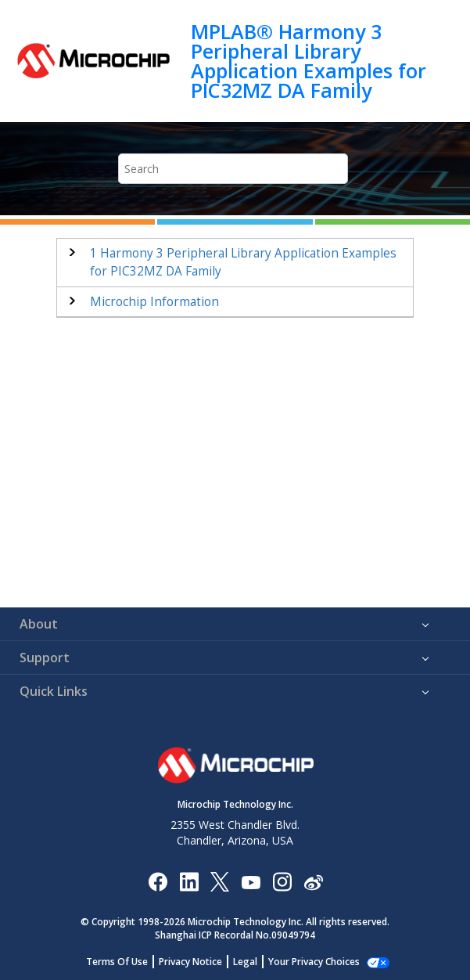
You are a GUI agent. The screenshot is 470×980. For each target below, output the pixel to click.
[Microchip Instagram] (282, 881)
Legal (245, 962)
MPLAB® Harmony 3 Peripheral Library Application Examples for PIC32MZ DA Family (309, 61)
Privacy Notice (190, 962)
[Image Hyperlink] (251, 881)
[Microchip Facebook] (158, 881)
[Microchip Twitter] (220, 881)
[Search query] (233, 169)
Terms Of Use (117, 962)
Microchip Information (154, 302)
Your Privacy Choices (314, 962)
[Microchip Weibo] (313, 881)
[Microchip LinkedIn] (189, 881)
